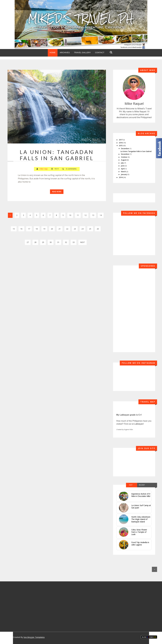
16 (21, 229)
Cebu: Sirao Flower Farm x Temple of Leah (139, 532)
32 (66, 242)
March (124, 172)
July (123, 163)
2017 (121, 140)
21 (60, 229)
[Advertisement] (57, 271)
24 (82, 229)
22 (67, 229)
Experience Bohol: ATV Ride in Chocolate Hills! (141, 495)
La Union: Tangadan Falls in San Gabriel (57, 155)
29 (43, 242)
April (123, 169)
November (125, 154)
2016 (121, 143)
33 (74, 242)
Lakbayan (139, 424)
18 (37, 229)
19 (44, 229)
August (124, 160)
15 (14, 229)
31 (58, 242)
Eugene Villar (128, 429)
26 (98, 229)
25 (90, 229)
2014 (121, 177)
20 (52, 229)
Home (53, 52)
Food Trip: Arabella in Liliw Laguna (140, 544)
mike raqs (44, 169)
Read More (57, 192)
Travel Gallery (82, 52)
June (123, 166)
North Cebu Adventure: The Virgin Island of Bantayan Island (141, 519)
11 (78, 215)
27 (28, 242)
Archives (65, 52)
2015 (121, 146)
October (124, 157)
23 (75, 229)
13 (93, 215)
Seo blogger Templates (34, 637)
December (125, 149)
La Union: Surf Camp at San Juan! (141, 507)
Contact (100, 52)
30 (51, 242)
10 (70, 215)
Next (82, 242)
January (124, 174)
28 (35, 242)
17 (29, 229)
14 (101, 215)
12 (85, 215)
